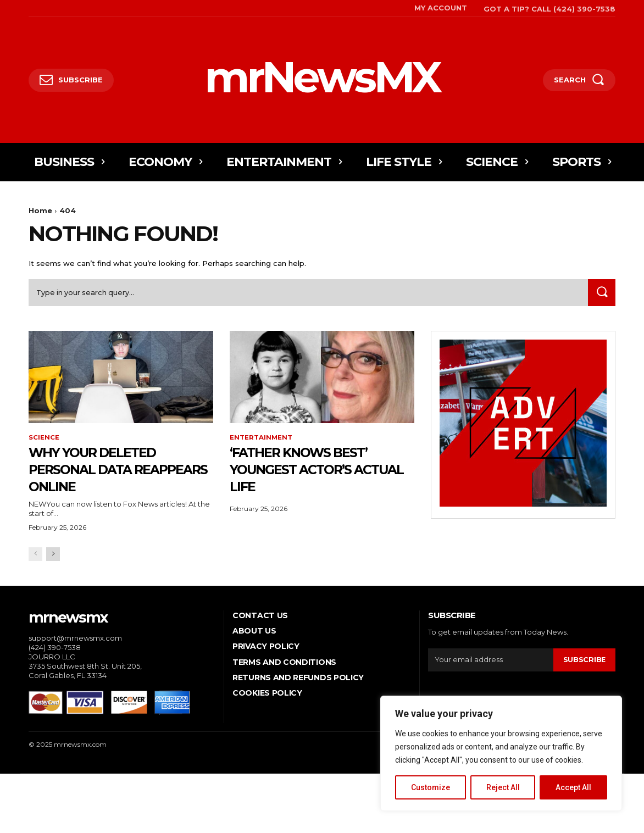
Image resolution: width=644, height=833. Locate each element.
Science (44, 440)
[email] (490, 662)
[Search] (601, 295)
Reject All (503, 787)
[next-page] (53, 556)
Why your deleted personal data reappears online (105, 471)
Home (40, 210)
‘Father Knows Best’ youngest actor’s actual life (312, 471)
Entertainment (261, 440)
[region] (501, 753)
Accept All (573, 787)
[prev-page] (35, 556)
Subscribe (584, 662)
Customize (431, 787)
